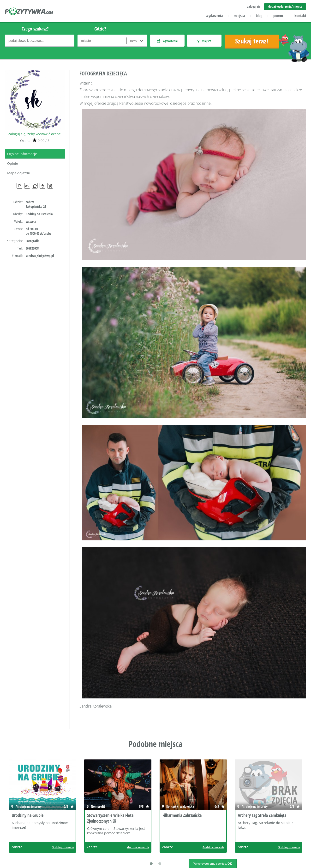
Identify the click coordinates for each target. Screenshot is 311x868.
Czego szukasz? (35, 29)
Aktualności (129, 818)
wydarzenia (214, 16)
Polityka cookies (189, 839)
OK (230, 864)
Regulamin (185, 825)
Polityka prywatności (193, 832)
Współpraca (71, 832)
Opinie (13, 163)
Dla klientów (72, 825)
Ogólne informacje (22, 154)
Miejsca (126, 825)
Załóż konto (186, 818)
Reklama (69, 839)
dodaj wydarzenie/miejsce (285, 6)
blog (259, 16)
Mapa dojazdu (19, 173)
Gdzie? (100, 29)
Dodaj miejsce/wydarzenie (141, 839)
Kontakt (68, 818)
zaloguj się (254, 6)
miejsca (239, 16)
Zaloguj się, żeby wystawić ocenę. (35, 134)
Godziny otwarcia (63, 760)
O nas (67, 811)
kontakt (300, 16)
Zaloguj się (185, 811)
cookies (221, 864)
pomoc (278, 16)
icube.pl (24, 845)
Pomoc (125, 811)
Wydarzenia (129, 832)
